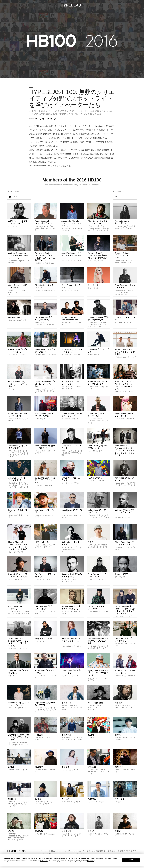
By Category (13, 192)
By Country (119, 192)
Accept (131, 860)
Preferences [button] (90, 861)
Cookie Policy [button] (44, 861)
